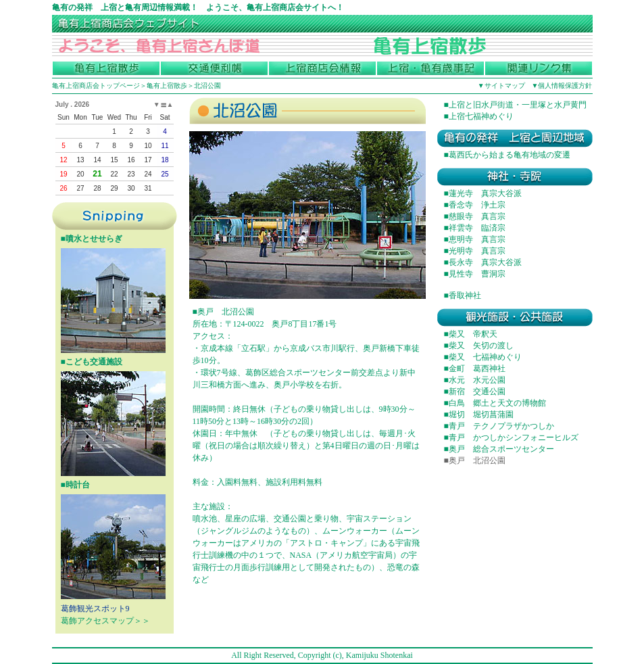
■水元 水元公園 (475, 380)
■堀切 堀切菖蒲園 (479, 414)
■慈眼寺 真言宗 (475, 216)
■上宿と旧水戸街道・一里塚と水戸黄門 (515, 105)
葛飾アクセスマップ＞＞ (105, 621)
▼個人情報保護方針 (562, 86)
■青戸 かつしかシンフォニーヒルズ (511, 437)
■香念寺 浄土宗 (475, 205)
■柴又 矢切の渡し (479, 346)
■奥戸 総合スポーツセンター (499, 449)
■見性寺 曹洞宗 (475, 274)
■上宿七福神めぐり (479, 116)
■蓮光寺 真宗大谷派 (483, 193)
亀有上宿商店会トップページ (96, 86)
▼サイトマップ (501, 86)
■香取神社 (463, 295)
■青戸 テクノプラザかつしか (499, 426)
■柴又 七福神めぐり (483, 357)
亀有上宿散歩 (167, 86)
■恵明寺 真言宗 (475, 239)
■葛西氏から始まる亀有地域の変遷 (507, 155)
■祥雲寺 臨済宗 (475, 228)
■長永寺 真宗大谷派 (483, 262)
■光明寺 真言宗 (475, 251)
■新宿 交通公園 (475, 392)
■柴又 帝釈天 (471, 334)
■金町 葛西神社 (475, 369)
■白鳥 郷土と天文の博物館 (495, 403)
